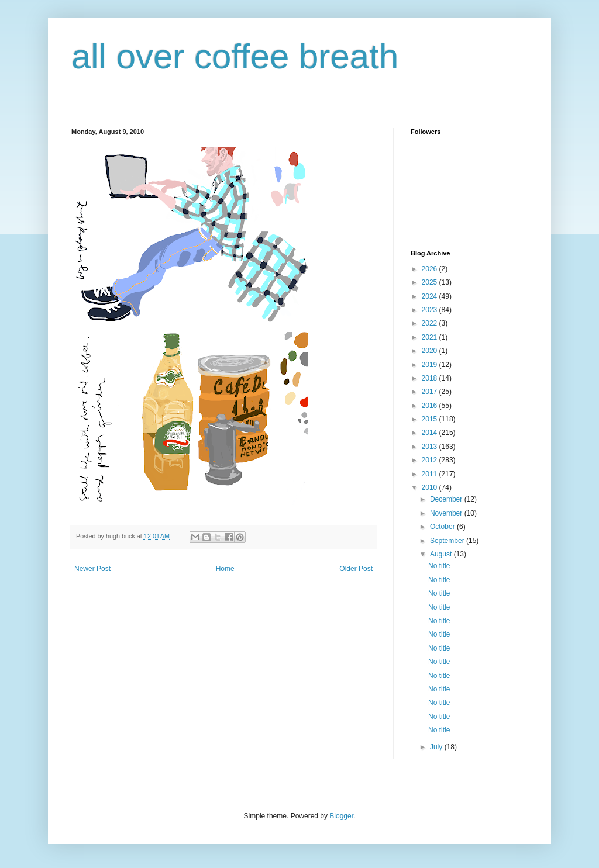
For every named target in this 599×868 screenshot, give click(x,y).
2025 (431, 282)
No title (439, 566)
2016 (431, 406)
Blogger (341, 816)
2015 (431, 419)
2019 (431, 365)
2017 (431, 392)
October (443, 527)
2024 (431, 296)
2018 (431, 378)
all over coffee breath (235, 56)
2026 (431, 269)
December (447, 499)
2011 (431, 474)
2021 (431, 337)
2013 (431, 447)
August (442, 554)
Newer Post (92, 569)
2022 (431, 323)
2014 (431, 433)
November (447, 513)
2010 (431, 487)
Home (225, 569)
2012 (431, 460)
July (437, 747)
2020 (431, 351)
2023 (431, 310)
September (448, 541)
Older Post (356, 569)
